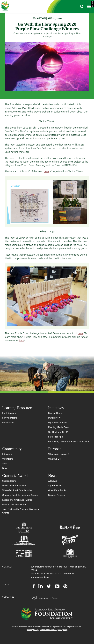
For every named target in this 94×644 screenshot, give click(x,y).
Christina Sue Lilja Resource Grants (20, 495)
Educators (7, 454)
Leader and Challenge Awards (17, 500)
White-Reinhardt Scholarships (17, 490)
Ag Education (55, 485)
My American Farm (58, 422)
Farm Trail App (56, 437)
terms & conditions (48, 629)
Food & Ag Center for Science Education (69, 441)
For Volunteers (10, 418)
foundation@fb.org (40, 577)
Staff (4, 463)
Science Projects (56, 495)
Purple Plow (54, 418)
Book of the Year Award (14, 504)
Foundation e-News (45, 598)
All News (53, 481)
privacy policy (33, 629)
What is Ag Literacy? (59, 454)
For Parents (8, 422)
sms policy (63, 629)
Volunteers (8, 459)
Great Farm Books (57, 490)
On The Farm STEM (58, 432)
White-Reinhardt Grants (14, 485)
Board (5, 468)
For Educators (9, 413)
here (46, 171)
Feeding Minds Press (59, 427)
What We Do (54, 459)
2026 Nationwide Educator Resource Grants (21, 511)
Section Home (55, 413)
